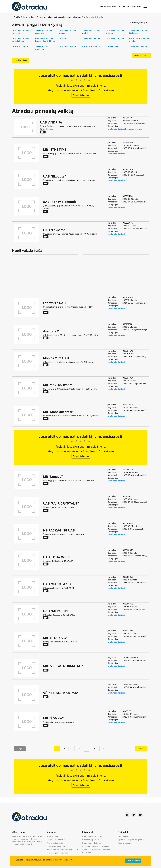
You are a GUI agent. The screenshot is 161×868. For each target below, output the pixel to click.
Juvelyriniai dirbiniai (116, 129)
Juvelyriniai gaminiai (115, 38)
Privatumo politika (91, 840)
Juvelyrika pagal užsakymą (43, 48)
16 (95, 749)
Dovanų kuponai (125, 843)
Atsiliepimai (124, 6)
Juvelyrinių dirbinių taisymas (20, 32)
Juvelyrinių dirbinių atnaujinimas (20, 40)
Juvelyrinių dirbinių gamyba (67, 32)
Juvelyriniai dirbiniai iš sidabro (138, 32)
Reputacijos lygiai (55, 843)
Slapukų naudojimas (91, 843)
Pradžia (17, 17)
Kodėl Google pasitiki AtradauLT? (62, 850)
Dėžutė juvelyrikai (20, 46)
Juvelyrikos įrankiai (138, 46)
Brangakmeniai (113, 46)
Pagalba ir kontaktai (57, 840)
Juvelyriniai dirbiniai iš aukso (115, 32)
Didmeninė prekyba (134, 129)
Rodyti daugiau (141, 55)
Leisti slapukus (133, 861)
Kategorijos (29, 17)
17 (103, 749)
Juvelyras (63, 38)
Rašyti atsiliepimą (81, 95)
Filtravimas (21, 60)
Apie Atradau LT (54, 836)
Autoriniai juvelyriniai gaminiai (139, 40)
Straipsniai (136, 6)
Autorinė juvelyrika (91, 46)
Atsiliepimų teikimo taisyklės (96, 846)
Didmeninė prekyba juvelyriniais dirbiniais (45, 40)
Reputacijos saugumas (57, 853)
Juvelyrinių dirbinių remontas (44, 32)
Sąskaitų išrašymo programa (131, 840)
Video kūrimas (124, 836)
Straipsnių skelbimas (57, 846)
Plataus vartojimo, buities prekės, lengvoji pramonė (60, 17)
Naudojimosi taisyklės (92, 836)
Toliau (141, 749)
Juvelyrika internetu (68, 46)
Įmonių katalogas (108, 6)
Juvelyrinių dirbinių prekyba (91, 32)
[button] (145, 6)
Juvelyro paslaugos (91, 38)
